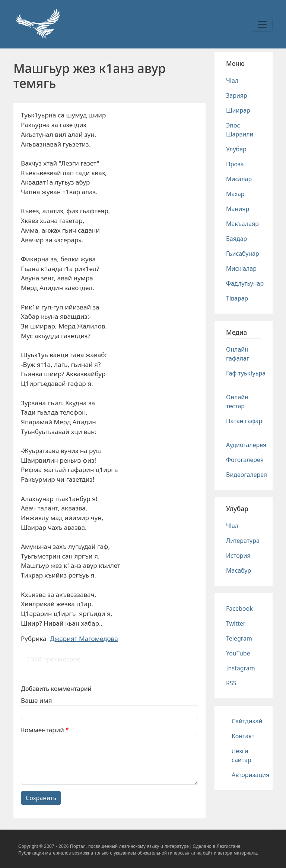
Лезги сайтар (241, 755)
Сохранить (41, 798)
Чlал (232, 81)
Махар (235, 194)
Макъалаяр (242, 224)
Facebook (239, 608)
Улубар (236, 149)
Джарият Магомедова (84, 639)
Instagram (241, 668)
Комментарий (42, 730)
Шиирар (238, 110)
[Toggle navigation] (262, 24)
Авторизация (250, 775)
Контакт (243, 736)
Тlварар (237, 298)
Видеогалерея (247, 475)
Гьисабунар (243, 254)
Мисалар (239, 179)
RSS (231, 683)
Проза (235, 164)
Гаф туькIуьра (246, 373)
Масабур (239, 570)
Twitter (236, 623)
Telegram (239, 638)
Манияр (238, 209)
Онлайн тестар (237, 402)
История (238, 556)
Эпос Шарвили (240, 130)
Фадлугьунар (245, 283)
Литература (243, 541)
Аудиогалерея (246, 445)
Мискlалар (241, 268)
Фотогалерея (245, 460)
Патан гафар (244, 421)
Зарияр (237, 95)
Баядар (236, 239)
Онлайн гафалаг (238, 354)
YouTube (238, 653)
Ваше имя (36, 700)
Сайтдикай (247, 721)
